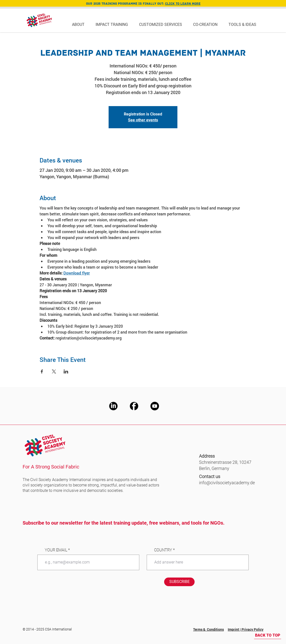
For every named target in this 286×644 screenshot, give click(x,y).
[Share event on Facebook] (42, 371)
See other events (143, 120)
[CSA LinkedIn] (113, 406)
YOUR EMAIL (56, 550)
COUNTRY (163, 550)
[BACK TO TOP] (268, 635)
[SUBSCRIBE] (179, 582)
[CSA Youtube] (155, 406)
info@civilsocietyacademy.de (227, 483)
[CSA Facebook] (134, 406)
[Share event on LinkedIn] (66, 371)
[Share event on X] (54, 371)
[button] (80, 24)
